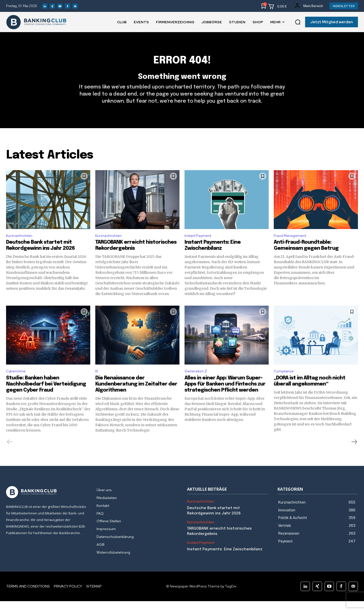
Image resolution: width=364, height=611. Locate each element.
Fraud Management (292, 244)
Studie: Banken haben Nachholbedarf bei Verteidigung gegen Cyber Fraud (46, 394)
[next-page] (354, 452)
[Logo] (46, 502)
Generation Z (197, 381)
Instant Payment (200, 244)
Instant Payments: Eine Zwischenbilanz (225, 559)
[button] (298, 22)
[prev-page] (10, 452)
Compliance (285, 381)
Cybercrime (16, 381)
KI (97, 381)
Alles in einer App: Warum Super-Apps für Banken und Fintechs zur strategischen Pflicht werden (225, 394)
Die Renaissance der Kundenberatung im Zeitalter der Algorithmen (136, 394)
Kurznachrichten (21, 244)
